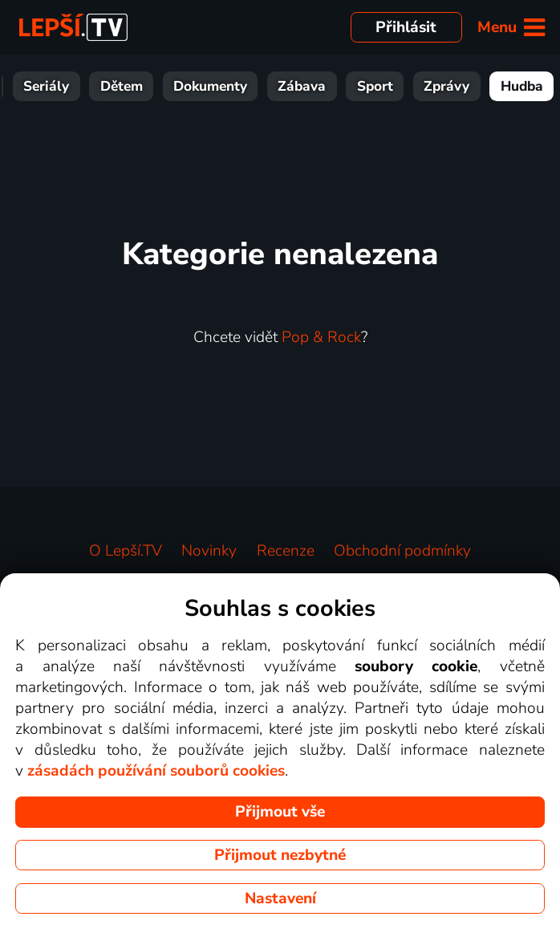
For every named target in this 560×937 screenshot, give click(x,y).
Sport (375, 86)
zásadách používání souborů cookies (156, 771)
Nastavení (280, 898)
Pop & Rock (321, 337)
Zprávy (446, 86)
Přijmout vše (280, 812)
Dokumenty (210, 86)
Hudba (522, 86)
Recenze (286, 551)
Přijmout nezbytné (280, 855)
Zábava (302, 86)
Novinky (209, 551)
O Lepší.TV (126, 551)
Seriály (46, 86)
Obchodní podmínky (402, 551)
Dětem (122, 86)
